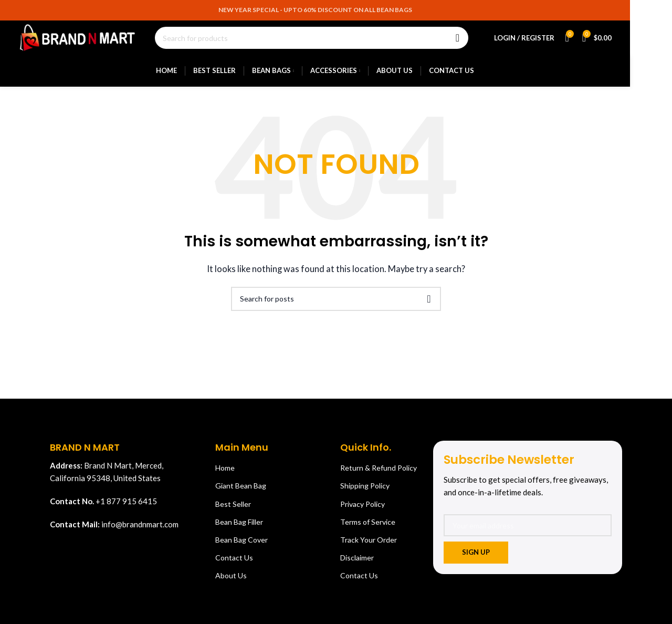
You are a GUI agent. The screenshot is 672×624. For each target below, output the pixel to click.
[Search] (327, 43)
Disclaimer (357, 566)
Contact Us (234, 566)
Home (225, 477)
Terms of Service (368, 531)
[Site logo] (92, 42)
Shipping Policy (365, 495)
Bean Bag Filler (239, 531)
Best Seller (233, 513)
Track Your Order (369, 549)
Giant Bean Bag (241, 495)
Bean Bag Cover (241, 549)
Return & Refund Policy (379, 477)
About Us (231, 584)
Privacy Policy (363, 513)
